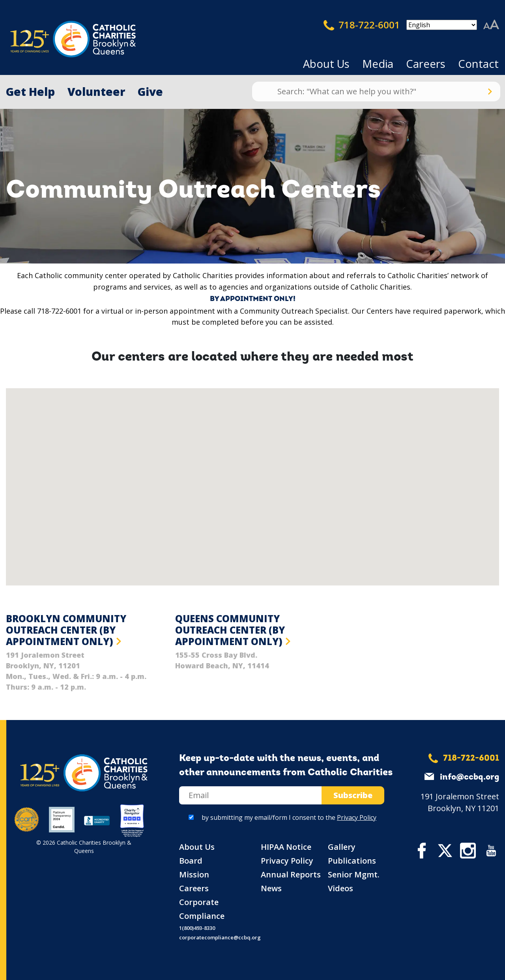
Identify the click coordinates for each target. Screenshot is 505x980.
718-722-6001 (362, 25)
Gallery (342, 847)
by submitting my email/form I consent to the (289, 817)
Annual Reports (291, 874)
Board (191, 861)
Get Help (30, 92)
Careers (426, 64)
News (271, 888)
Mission (194, 874)
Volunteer (96, 92)
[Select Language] (442, 25)
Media (378, 64)
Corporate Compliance (202, 909)
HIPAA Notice (286, 847)
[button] (223, 472)
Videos (340, 888)
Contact (478, 64)
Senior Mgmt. (354, 874)
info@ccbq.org (469, 777)
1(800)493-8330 (197, 928)
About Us (326, 64)
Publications (352, 861)
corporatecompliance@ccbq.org (220, 937)
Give (150, 92)
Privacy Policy (357, 817)
